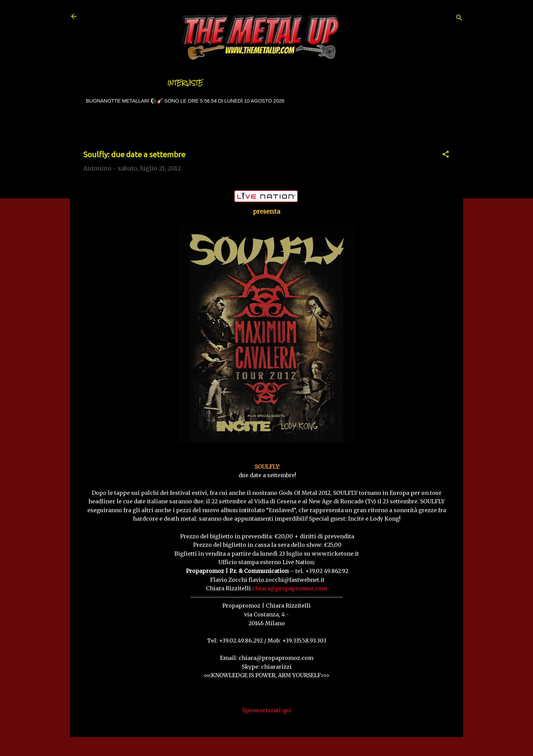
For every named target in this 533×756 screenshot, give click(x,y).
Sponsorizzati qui (267, 710)
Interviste (185, 83)
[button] (446, 155)
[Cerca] (459, 19)
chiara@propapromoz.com (290, 588)
